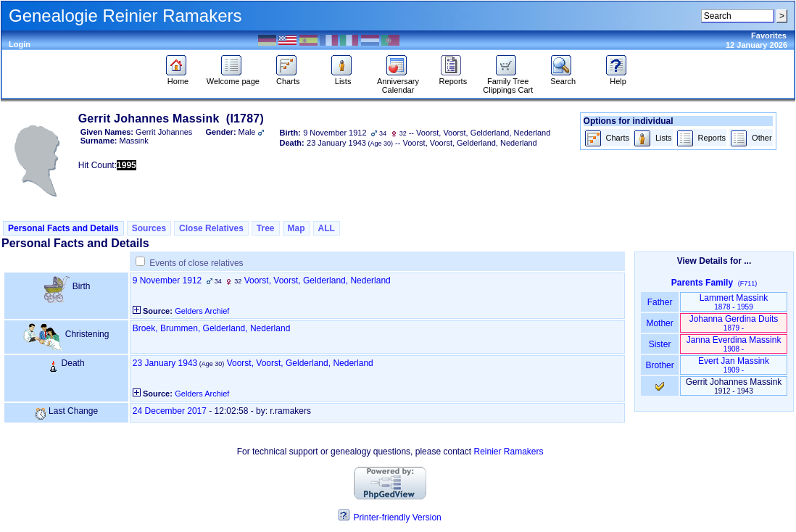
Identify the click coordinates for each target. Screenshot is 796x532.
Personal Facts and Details (63, 228)
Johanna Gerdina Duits (734, 323)
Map (297, 228)
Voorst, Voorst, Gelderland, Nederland (318, 280)
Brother (659, 365)
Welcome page (233, 78)
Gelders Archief (202, 311)
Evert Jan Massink (734, 365)
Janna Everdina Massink (734, 344)
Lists (343, 78)
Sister (660, 344)
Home (178, 78)
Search (563, 78)
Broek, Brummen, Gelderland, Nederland (211, 328)
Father (659, 302)
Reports (453, 78)
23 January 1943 (165, 363)
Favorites (769, 36)
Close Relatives (211, 228)
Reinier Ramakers (509, 452)
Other (751, 139)
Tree (266, 228)
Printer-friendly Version (397, 518)
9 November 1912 (167, 280)
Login (20, 44)
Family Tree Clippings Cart (508, 82)
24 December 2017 (170, 411)
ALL (327, 228)
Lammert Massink (734, 302)
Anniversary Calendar (398, 82)
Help (618, 78)
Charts (288, 78)
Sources (149, 228)
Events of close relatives (196, 263)
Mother (660, 323)
